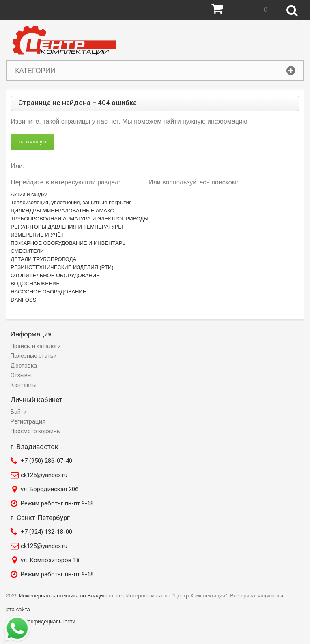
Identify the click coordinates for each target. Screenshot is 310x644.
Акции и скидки (29, 194)
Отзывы (21, 375)
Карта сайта (15, 609)
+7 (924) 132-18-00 (46, 532)
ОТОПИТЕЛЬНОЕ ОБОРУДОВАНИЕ (55, 275)
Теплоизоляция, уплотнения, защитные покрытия (71, 202)
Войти (19, 412)
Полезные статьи (34, 356)
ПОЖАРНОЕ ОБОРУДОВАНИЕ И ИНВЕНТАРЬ (68, 243)
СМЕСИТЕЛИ (27, 251)
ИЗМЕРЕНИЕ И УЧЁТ (37, 235)
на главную (32, 142)
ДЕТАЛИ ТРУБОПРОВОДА (43, 259)
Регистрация (28, 421)
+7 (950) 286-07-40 (46, 461)
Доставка (24, 366)
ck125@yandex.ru (44, 475)
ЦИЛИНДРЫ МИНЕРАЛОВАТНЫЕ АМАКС (62, 211)
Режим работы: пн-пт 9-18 (57, 503)
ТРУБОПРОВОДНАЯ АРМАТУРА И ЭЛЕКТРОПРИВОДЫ (80, 219)
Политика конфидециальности (38, 622)
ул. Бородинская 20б (50, 489)
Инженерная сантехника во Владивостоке (70, 596)
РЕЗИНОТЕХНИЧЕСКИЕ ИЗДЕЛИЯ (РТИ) (62, 267)
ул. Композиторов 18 (50, 560)
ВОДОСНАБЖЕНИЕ (35, 283)
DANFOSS (23, 300)
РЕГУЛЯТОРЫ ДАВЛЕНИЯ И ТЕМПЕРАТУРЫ (67, 227)
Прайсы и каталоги (36, 346)
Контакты (24, 385)
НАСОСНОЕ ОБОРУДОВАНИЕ (48, 292)
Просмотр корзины (36, 431)
